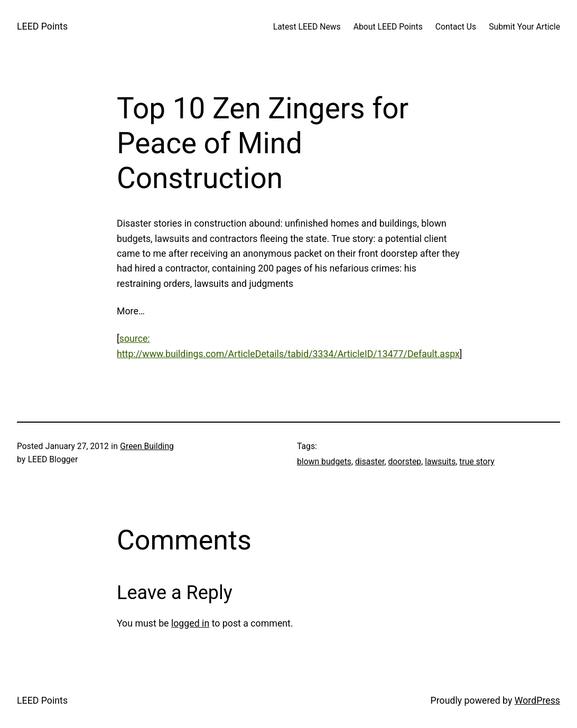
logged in (190, 623)
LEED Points (42, 26)
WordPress (537, 701)
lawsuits (440, 461)
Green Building (147, 446)
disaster (370, 461)
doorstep (404, 461)
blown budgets (324, 461)
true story (477, 461)
